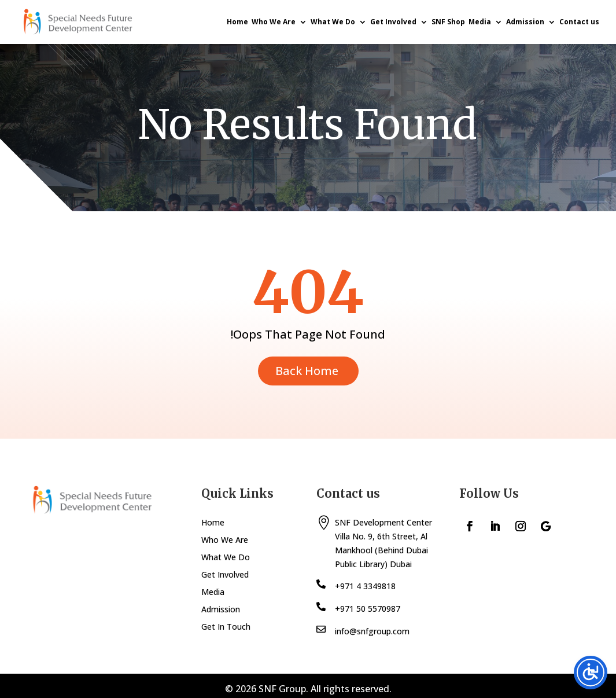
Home (237, 22)
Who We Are (274, 22)
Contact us (579, 22)
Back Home (307, 371)
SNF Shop (448, 22)
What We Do (333, 22)
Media (480, 22)
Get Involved (393, 22)
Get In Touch (226, 627)
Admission (525, 22)
